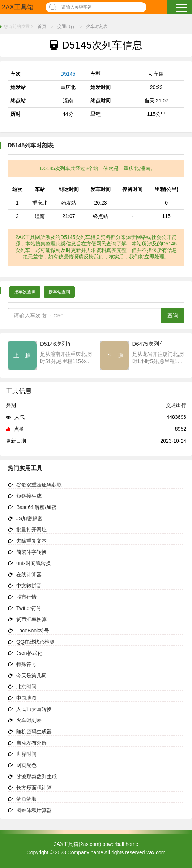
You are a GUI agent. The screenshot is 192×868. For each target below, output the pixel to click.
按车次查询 (25, 292)
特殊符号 (26, 664)
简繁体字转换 (31, 552)
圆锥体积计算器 (34, 810)
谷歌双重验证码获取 (39, 485)
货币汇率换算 (31, 619)
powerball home (120, 844)
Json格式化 (29, 653)
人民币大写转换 (34, 709)
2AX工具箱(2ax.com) (78, 844)
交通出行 (66, 26)
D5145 (68, 74)
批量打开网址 (31, 530)
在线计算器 (29, 574)
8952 (181, 429)
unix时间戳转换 (34, 563)
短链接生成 (29, 496)
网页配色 (26, 765)
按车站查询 (59, 292)
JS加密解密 (29, 518)
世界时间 (26, 754)
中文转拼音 (29, 586)
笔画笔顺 (26, 799)
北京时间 (26, 687)
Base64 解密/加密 (36, 507)
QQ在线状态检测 (35, 642)
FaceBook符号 (33, 631)
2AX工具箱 (18, 7)
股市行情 (26, 597)
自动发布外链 (31, 743)
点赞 (15, 429)
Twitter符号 (29, 608)
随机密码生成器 (34, 732)
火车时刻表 (97, 26)
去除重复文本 (31, 541)
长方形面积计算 (34, 788)
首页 (42, 26)
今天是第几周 (31, 675)
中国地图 (26, 698)
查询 (173, 315)
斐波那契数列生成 (37, 776)
